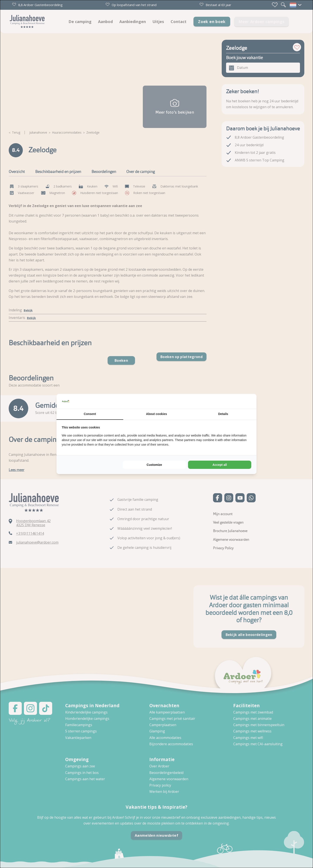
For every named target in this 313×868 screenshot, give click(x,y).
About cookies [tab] (156, 414)
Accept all (220, 465)
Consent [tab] (90, 414)
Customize (154, 465)
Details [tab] (223, 414)
